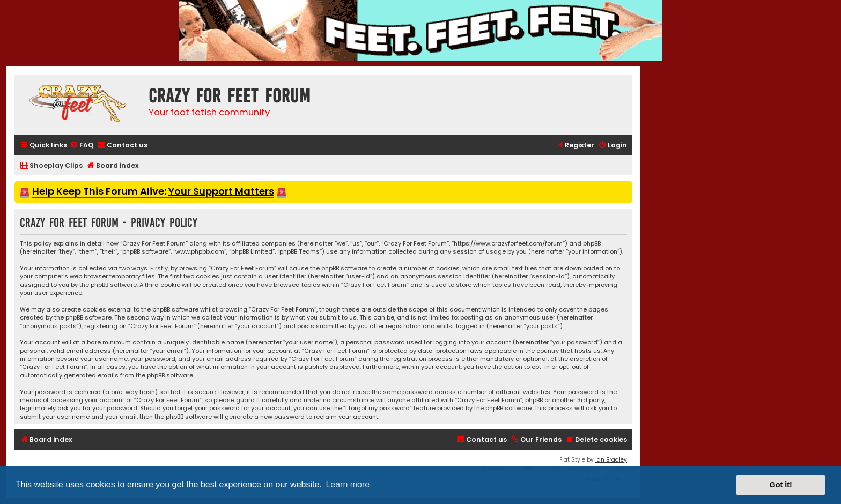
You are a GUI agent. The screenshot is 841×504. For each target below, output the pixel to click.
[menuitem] (82, 146)
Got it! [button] (781, 485)
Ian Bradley (611, 460)
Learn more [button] (348, 484)
